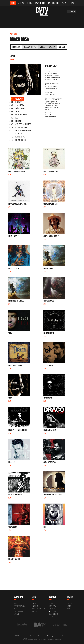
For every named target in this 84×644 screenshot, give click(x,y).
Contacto (52, 617)
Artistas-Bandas (20, 606)
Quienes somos (54, 614)
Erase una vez (36, 611)
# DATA (34, 603)
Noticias (30, 3)
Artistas (21, 3)
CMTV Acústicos (53, 3)
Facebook (52, 609)
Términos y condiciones (53, 636)
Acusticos (35, 606)
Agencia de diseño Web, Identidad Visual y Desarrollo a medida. (42, 639)
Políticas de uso (65, 636)
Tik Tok (53, 611)
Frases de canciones (38, 609)
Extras (71, 3)
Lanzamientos (40, 3)
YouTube (52, 603)
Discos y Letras (30, 47)
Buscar (71, 11)
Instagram (53, 606)
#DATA (64, 3)
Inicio (13, 3)
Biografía (16, 47)
